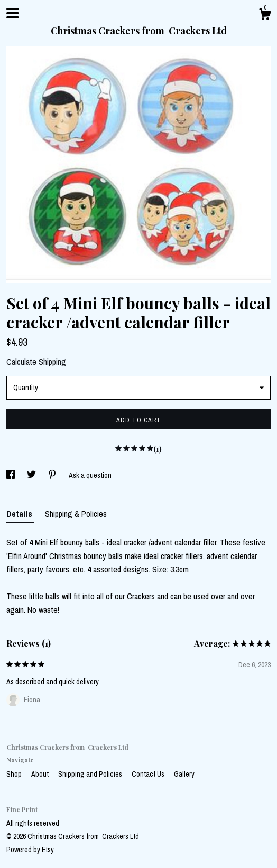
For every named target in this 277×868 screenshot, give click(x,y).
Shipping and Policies (91, 774)
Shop (15, 774)
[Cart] (265, 16)
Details (20, 514)
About (41, 774)
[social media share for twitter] (32, 475)
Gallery (184, 774)
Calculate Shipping (36, 362)
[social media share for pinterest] (53, 475)
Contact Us (149, 774)
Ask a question (90, 475)
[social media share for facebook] (11, 475)
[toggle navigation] (13, 13)
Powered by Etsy (30, 850)
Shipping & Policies (76, 514)
